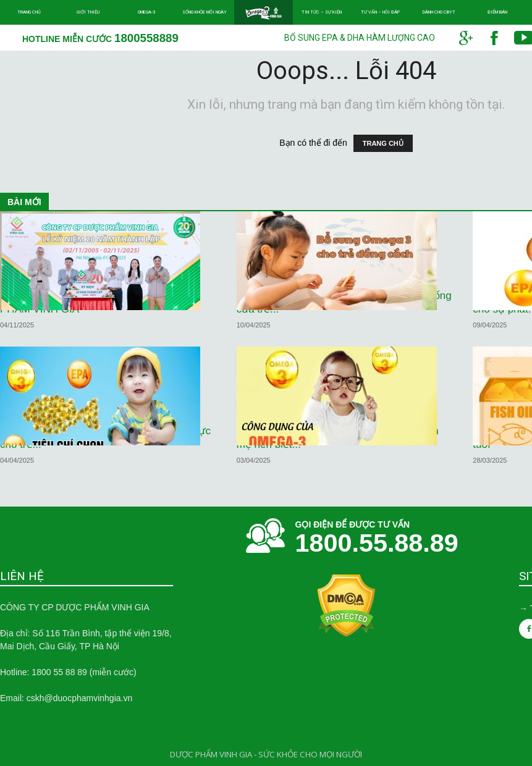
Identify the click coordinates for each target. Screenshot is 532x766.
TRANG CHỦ (383, 143)
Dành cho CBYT (439, 12)
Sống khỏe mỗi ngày (205, 12)
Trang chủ (29, 12)
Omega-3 (146, 12)
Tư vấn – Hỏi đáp (380, 12)
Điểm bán (497, 12)
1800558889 (146, 38)
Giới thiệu (88, 12)
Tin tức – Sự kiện (322, 12)
